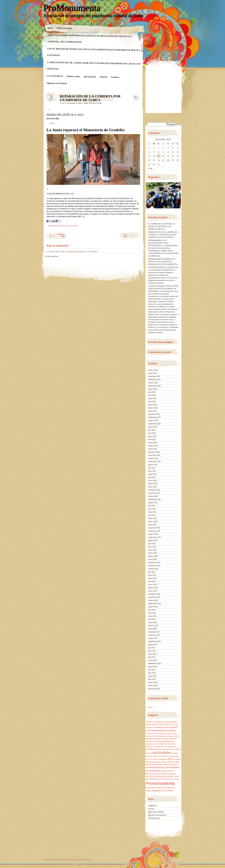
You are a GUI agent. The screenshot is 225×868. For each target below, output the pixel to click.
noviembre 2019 (154, 566)
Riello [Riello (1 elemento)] (169, 788)
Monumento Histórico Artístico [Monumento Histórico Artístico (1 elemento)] (156, 774)
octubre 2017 (153, 638)
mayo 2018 (152, 616)
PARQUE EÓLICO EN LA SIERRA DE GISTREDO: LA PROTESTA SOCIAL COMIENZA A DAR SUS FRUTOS (163, 235)
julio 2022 (152, 468)
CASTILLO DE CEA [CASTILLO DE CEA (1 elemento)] (171, 724)
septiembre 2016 (154, 664)
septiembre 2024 (154, 386)
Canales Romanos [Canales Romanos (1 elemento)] (152, 724)
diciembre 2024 (154, 376)
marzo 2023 (153, 443)
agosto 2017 (153, 645)
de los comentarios (157, 815)
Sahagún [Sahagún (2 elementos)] (156, 790)
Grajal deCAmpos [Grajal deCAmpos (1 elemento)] (168, 749)
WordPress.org (154, 818)
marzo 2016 (153, 682)
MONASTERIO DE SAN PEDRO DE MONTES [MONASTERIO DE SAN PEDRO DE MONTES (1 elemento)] (162, 765)
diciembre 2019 (154, 563)
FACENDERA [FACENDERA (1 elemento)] (151, 749)
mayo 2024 (152, 399)
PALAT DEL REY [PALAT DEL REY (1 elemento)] (168, 776)
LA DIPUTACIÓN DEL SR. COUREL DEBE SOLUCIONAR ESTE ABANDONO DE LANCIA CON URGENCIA (94, 66)
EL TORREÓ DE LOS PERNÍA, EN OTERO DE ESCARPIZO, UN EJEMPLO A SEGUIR (162, 226)
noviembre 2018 (154, 597)
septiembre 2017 (154, 641)
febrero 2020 (153, 556)
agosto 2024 (153, 389)
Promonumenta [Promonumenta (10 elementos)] (160, 783)
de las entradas (156, 812)
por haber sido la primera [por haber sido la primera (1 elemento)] (171, 779)
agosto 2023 (153, 427)
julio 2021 (152, 506)
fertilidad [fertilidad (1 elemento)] (159, 749)
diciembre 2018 (154, 594)
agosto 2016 (153, 667)
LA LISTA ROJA (55, 76)
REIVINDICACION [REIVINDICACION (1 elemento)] (161, 788)
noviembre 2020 (154, 531)
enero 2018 (152, 629)
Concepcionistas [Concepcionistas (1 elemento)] (152, 734)
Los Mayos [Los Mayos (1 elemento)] (177, 759)
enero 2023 (152, 449)
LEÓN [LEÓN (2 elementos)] (170, 759)
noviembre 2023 (154, 417)
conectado (70, 251)
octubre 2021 (153, 496)
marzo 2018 (153, 622)
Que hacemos (90, 77)
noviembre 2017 (154, 635)
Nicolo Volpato (85, 860)
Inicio (50, 28)
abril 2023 (152, 440)
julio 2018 (152, 610)
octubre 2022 (153, 458)
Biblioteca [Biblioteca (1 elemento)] (174, 722)
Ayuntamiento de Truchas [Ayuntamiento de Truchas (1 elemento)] (161, 722)
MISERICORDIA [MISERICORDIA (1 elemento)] (174, 762)
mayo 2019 (152, 578)
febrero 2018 (153, 626)
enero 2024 (152, 411)
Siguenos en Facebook (57, 83)
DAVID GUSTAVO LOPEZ (93, 103)
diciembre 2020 (154, 528)
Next (133, 235)
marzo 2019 (153, 585)
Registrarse (152, 806)
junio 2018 (152, 613)
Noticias (103, 77)
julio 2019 (152, 572)
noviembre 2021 (154, 493)
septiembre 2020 (154, 537)
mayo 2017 (152, 654)
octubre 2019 (153, 569)
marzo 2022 (153, 481)
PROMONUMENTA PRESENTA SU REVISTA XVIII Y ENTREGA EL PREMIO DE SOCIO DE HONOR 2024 (163, 262)
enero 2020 (152, 559)
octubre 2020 (153, 534)
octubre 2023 (153, 421)
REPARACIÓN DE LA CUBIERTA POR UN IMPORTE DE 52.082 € (135, 97)
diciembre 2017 (154, 632)
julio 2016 (152, 670)
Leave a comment (72, 226)
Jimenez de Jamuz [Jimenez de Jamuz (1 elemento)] (168, 756)
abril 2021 (152, 515)
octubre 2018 (153, 600)
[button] (148, 197)
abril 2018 (152, 619)
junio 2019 (152, 575)
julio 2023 (152, 430)
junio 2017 (152, 651)
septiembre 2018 (154, 604)
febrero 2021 (153, 522)
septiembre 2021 (154, 499)
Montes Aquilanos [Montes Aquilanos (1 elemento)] (168, 771)
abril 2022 (152, 477)
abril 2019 (152, 581)
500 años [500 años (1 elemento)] (149, 722)
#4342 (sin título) (64, 28)
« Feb (150, 169)
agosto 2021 (153, 503)
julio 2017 (152, 648)
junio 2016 (152, 673)
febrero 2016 (153, 686)
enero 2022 (152, 487)
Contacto (115, 77)
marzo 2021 (153, 518)
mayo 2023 (152, 436)
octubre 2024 (153, 383)
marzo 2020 (153, 553)
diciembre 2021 (154, 490)
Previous (55, 235)
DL (48, 189)
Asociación (60, 226)
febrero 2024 (153, 408)
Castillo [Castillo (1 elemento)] (162, 724)
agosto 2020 (153, 540)
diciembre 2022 (154, 452)
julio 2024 (152, 392)
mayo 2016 (152, 676)
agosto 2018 (153, 607)
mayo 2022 (152, 474)
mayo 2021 (152, 512)
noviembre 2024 (154, 380)
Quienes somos (73, 76)
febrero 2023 (153, 446)
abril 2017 (152, 657)
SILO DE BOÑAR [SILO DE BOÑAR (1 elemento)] (167, 791)
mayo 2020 (152, 550)
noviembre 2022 (154, 455)
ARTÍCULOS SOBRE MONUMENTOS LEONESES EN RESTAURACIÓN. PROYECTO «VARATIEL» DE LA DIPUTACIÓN (89, 39)
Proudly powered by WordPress (55, 860)
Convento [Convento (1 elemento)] (161, 734)
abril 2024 (152, 402)
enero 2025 (152, 373)
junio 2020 (152, 547)
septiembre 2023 (154, 424)
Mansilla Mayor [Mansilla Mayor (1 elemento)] (151, 762)
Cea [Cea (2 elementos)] (167, 727)
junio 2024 (152, 395)
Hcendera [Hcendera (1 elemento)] (174, 753)
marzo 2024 (153, 405)
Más (53, 123)
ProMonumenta (72, 8)
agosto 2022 (153, 465)
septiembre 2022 (154, 462)
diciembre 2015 (154, 689)
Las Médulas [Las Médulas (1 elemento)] (162, 759)
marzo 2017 (153, 660)
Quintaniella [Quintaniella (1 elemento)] (150, 788)
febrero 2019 (153, 588)
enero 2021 (152, 525)
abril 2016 (152, 679)
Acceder (151, 809)
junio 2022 (152, 471)
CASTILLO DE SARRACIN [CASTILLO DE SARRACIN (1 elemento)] (155, 727)
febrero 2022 (153, 484)
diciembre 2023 (154, 414)
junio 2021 (152, 509)
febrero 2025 (153, 370)
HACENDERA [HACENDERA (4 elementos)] (161, 753)
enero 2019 (152, 591)
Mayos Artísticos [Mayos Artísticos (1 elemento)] (162, 762)
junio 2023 (152, 433)
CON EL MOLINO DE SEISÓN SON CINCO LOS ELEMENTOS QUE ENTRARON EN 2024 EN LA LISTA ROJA (95, 52)
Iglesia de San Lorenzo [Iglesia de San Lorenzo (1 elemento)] (154, 756)
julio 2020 (152, 544)
